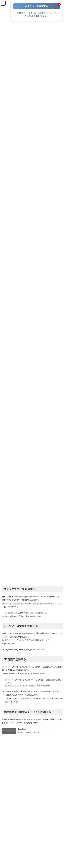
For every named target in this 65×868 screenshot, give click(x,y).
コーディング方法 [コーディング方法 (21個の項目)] (51, 839)
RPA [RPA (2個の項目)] (14, 839)
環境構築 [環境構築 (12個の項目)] (46, 849)
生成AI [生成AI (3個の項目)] (56, 849)
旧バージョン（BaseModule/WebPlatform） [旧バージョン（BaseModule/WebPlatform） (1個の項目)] (21, 849)
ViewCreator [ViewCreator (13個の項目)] (36, 839)
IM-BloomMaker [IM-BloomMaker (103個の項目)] (19, 824)
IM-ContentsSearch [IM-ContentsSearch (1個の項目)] (47, 824)
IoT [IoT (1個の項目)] (49, 834)
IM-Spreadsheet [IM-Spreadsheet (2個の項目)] (19, 834)
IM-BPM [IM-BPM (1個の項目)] (32, 824)
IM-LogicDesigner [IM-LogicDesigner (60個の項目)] (23, 829)
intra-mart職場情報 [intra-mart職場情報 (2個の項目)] (37, 834)
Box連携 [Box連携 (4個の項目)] (26, 819)
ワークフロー (48, 732)
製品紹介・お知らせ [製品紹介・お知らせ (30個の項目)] (11, 854)
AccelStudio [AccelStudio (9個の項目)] (27, 814)
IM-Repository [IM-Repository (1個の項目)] (51, 829)
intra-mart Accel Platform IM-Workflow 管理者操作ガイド (28, 603)
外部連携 (46, 685)
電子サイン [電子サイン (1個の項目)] (28, 854)
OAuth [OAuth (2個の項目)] (6, 839)
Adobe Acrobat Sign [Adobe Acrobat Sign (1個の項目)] (11, 819)
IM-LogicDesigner (33, 732)
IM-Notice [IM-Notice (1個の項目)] (38, 829)
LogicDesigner (8, 644)
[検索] (53, 863)
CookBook (22, 729)
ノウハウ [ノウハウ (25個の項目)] (7, 844)
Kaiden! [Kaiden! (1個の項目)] (57, 834)
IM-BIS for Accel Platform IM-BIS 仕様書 (23, 685)
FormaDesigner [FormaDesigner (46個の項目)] (49, 819)
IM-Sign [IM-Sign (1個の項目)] (6, 834)
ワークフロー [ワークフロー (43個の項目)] (20, 844)
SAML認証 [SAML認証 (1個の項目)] (23, 839)
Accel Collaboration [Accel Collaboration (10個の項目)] (11, 814)
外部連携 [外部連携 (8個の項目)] (32, 844)
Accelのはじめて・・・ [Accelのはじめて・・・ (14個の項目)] (44, 814)
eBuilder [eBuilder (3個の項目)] (36, 819)
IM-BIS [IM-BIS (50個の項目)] (6, 824)
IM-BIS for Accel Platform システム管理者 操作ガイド (26, 640)
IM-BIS (20, 732)
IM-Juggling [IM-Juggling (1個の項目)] (8, 829)
